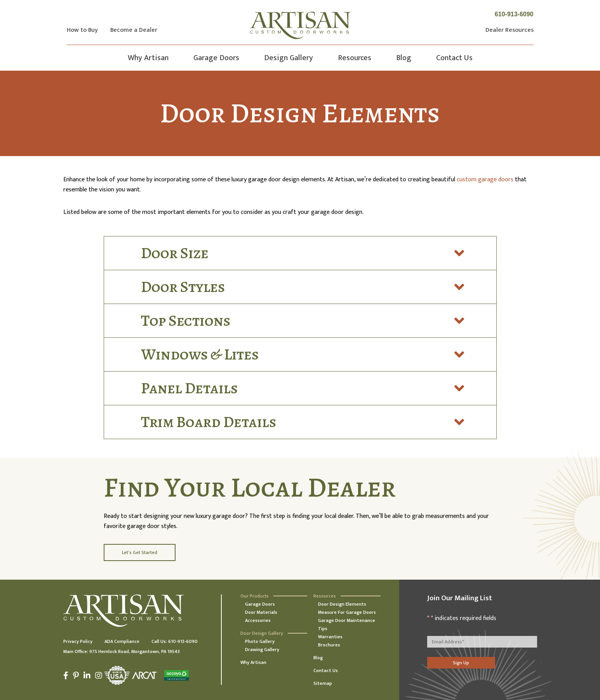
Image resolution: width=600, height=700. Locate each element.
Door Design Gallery (262, 633)
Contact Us (454, 58)
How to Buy (82, 30)
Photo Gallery (260, 641)
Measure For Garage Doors (347, 612)
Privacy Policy (78, 641)
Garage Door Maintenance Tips (347, 624)
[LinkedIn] (87, 676)
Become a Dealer (134, 30)
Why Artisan (148, 58)
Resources (355, 58)
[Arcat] (145, 675)
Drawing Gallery (262, 650)
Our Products (255, 596)
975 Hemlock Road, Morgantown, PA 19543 (135, 651)
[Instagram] (99, 676)
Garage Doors (216, 58)
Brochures (329, 645)
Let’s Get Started (140, 552)
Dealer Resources (510, 30)
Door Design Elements (342, 604)
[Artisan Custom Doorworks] (300, 25)
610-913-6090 (514, 14)
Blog (404, 58)
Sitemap (323, 683)
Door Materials (261, 612)
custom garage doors (485, 180)
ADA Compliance (122, 641)
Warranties (330, 637)
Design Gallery (289, 58)
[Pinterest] (76, 676)
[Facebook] (67, 676)
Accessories (258, 620)
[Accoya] (175, 675)
